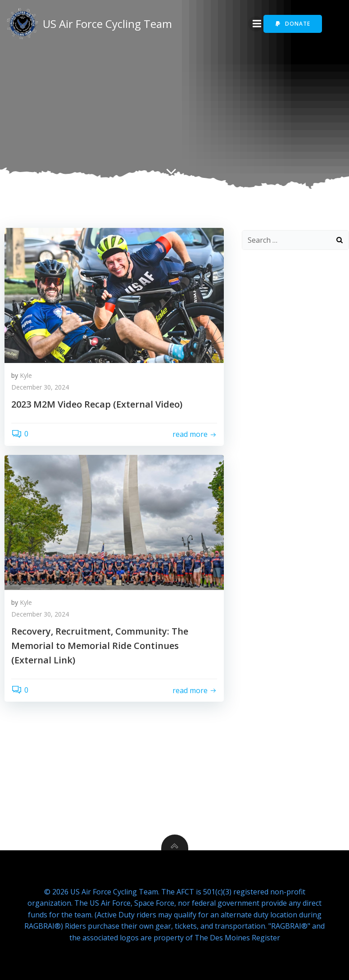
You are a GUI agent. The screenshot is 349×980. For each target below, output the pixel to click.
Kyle (26, 375)
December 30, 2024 (40, 387)
